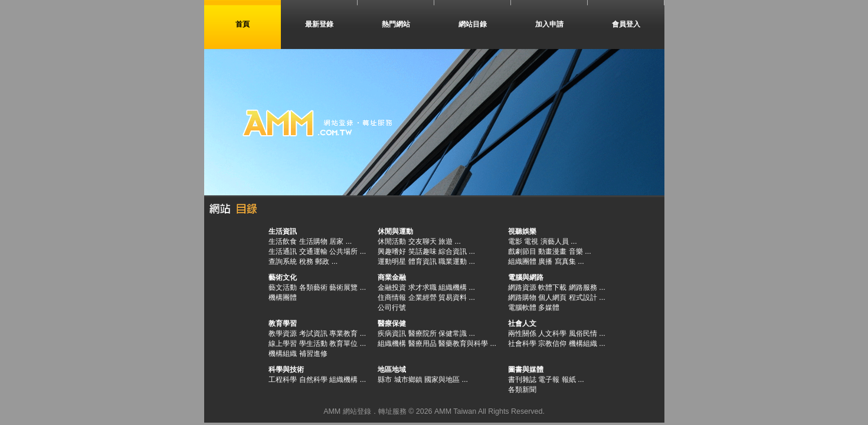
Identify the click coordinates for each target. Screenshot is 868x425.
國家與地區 (442, 380)
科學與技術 (286, 370)
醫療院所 (422, 334)
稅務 (306, 261)
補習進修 (313, 354)
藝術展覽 (343, 287)
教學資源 (283, 334)
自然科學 (313, 380)
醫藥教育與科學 (463, 344)
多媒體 (549, 308)
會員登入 (626, 24)
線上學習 (283, 344)
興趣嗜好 (392, 251)
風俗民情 (583, 334)
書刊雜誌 (522, 380)
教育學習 (283, 323)
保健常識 (453, 334)
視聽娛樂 (522, 231)
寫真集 (565, 261)
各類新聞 (522, 390)
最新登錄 (319, 24)
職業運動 (453, 261)
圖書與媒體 (526, 370)
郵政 (322, 261)
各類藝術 (313, 287)
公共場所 (343, 251)
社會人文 (522, 323)
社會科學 (522, 344)
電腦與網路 (526, 277)
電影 (515, 241)
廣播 (545, 261)
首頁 (243, 24)
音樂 (576, 251)
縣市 (385, 380)
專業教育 (343, 334)
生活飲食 (283, 241)
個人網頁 (552, 297)
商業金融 (392, 277)
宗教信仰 (552, 344)
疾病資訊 (392, 334)
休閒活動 (392, 241)
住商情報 (392, 297)
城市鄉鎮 (408, 380)
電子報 (549, 380)
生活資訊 (283, 231)
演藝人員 (555, 241)
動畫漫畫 (552, 251)
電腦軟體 (522, 308)
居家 (336, 241)
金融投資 (392, 287)
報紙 (569, 380)
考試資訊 (313, 334)
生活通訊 (283, 251)
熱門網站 (396, 24)
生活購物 (313, 241)
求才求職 (422, 287)
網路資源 (522, 287)
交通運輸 (313, 251)
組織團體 (522, 261)
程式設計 (583, 297)
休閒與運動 (395, 231)
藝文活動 (283, 287)
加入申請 (549, 24)
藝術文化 (283, 277)
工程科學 (283, 380)
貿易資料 (453, 297)
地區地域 (392, 370)
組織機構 (453, 287)
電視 (531, 241)
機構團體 (283, 297)
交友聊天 (422, 241)
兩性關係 (522, 334)
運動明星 (392, 261)
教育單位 (343, 344)
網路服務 (583, 287)
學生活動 (313, 344)
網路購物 (522, 297)
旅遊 (446, 241)
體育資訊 (422, 261)
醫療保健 (392, 323)
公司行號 (392, 308)
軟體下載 (552, 287)
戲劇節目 (522, 251)
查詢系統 (283, 261)
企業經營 (422, 297)
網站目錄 (473, 24)
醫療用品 (422, 344)
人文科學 (552, 334)
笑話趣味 (422, 251)
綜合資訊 (453, 251)
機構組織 (283, 354)
